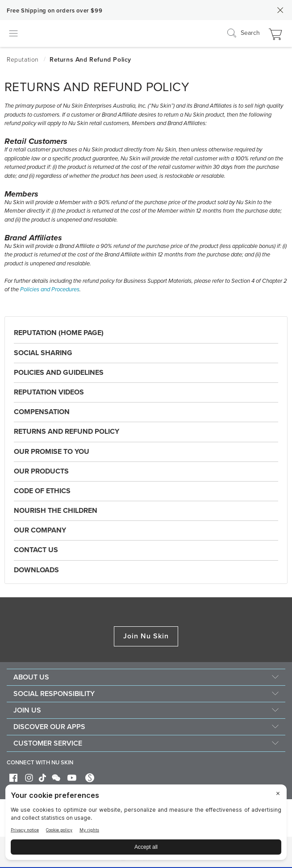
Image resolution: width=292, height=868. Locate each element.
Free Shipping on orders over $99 (54, 11)
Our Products (41, 471)
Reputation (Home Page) (59, 333)
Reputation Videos (49, 392)
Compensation (42, 412)
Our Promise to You (52, 452)
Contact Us (36, 550)
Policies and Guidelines (59, 373)
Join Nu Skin (146, 636)
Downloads (36, 570)
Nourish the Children (56, 511)
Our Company (40, 530)
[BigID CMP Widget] (146, 824)
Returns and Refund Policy (67, 432)
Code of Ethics (42, 491)
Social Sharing (43, 353)
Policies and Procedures (50, 289)
